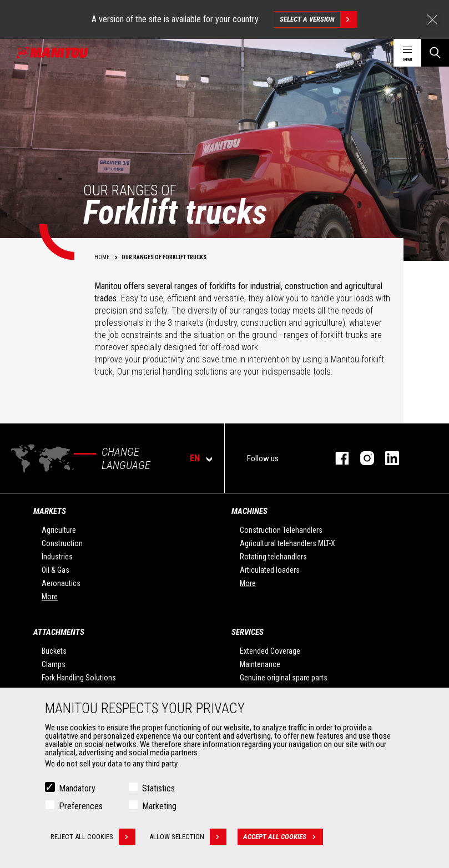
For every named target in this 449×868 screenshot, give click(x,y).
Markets (50, 511)
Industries (57, 557)
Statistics (158, 791)
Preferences (81, 809)
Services (248, 632)
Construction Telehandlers (281, 530)
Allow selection (188, 840)
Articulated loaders (270, 570)
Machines (249, 511)
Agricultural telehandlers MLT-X (287, 543)
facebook (337, 458)
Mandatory (77, 791)
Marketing (159, 809)
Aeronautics (61, 583)
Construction (62, 543)
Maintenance (260, 664)
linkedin (387, 458)
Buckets (54, 651)
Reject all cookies (93, 840)
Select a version (318, 19)
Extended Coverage (270, 651)
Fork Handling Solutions (79, 678)
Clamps (54, 664)
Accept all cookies (283, 840)
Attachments (59, 632)
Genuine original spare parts (284, 678)
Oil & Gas (56, 570)
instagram (362, 458)
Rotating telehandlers (273, 557)
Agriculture (59, 530)
